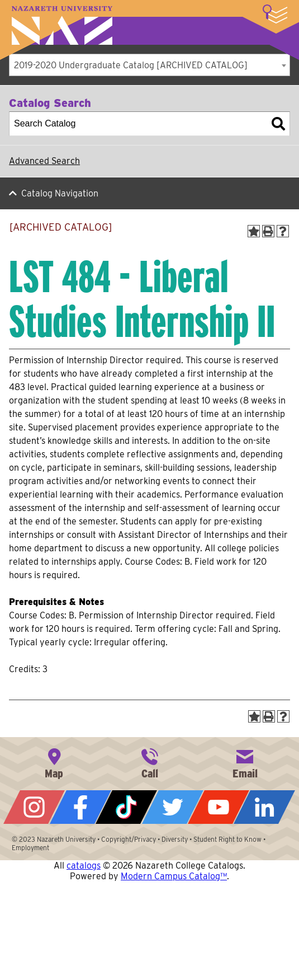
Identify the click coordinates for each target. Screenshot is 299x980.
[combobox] (149, 65)
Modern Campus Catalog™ (174, 876)
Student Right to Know (227, 839)
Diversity (175, 839)
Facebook (80, 807)
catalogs (84, 866)
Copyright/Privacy (129, 839)
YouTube (219, 807)
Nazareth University (62, 25)
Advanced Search (44, 161)
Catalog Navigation (60, 193)
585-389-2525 (150, 762)
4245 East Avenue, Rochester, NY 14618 (54, 762)
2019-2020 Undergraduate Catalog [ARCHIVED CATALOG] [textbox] (131, 65)
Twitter (173, 807)
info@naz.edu (245, 762)
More (275, 14)
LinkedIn (264, 807)
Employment (30, 848)
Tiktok (126, 807)
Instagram (34, 807)
